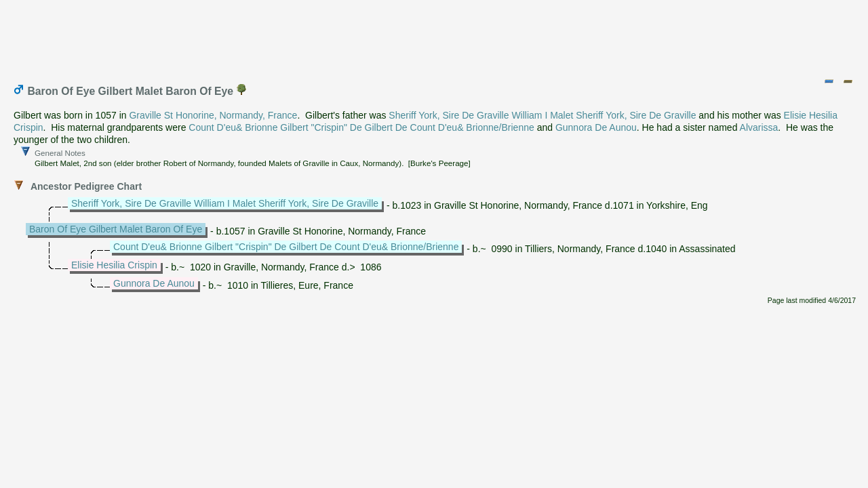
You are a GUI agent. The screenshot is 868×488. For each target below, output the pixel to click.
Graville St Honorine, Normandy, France (213, 115)
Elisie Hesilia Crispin (114, 265)
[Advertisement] (435, 36)
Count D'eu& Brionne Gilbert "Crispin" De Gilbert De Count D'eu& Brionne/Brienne (361, 127)
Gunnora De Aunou (596, 127)
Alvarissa (759, 127)
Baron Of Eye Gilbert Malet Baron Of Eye (116, 229)
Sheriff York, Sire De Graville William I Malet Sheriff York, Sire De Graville (542, 115)
